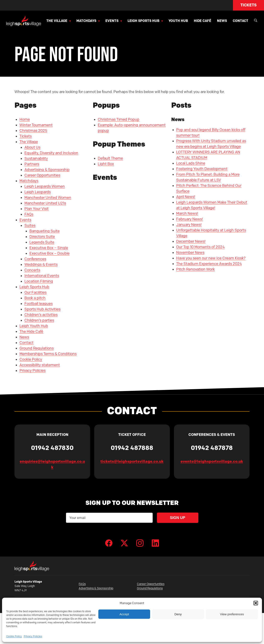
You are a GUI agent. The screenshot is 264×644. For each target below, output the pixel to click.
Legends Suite (42, 242)
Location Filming (39, 281)
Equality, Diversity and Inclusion (51, 153)
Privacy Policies (33, 636)
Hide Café (203, 21)
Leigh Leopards (38, 192)
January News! (189, 225)
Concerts (32, 270)
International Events (42, 276)
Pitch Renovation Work (195, 269)
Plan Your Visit (37, 209)
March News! (187, 213)
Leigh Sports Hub (143, 21)
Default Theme (110, 158)
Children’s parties (39, 320)
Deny (178, 614)
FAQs (29, 214)
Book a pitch (35, 298)
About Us (32, 147)
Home (25, 119)
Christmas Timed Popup (119, 119)
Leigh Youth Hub (34, 326)
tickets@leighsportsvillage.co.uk (132, 461)
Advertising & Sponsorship (47, 170)
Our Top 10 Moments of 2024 (200, 247)
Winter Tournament (36, 125)
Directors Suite (42, 237)
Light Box (106, 164)
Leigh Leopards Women (45, 186)
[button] (256, 603)
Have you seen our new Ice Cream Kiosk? (211, 258)
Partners (32, 164)
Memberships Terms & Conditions (48, 354)
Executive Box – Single (49, 248)
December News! (191, 241)
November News (190, 253)
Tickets (248, 5)
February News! (190, 219)
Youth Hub (178, 21)
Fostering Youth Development (202, 169)
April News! (186, 197)
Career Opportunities (42, 175)
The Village (57, 21)
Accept (124, 614)
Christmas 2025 (33, 131)
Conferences (35, 259)
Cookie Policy (14, 636)
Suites (30, 225)
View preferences (232, 614)
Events (112, 21)
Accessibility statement (40, 365)
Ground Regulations (37, 348)
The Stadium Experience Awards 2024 (209, 264)
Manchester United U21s (45, 203)
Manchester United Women (48, 198)
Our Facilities (36, 292)
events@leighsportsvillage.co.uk (212, 461)
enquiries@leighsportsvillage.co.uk (52, 464)
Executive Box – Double (49, 253)
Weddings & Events (41, 265)
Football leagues (39, 304)
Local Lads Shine (191, 163)
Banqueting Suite (45, 231)
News (222, 21)
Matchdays (86, 21)
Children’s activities (41, 315)
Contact (240, 21)
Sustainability (36, 159)
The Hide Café (31, 332)
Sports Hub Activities (42, 309)
